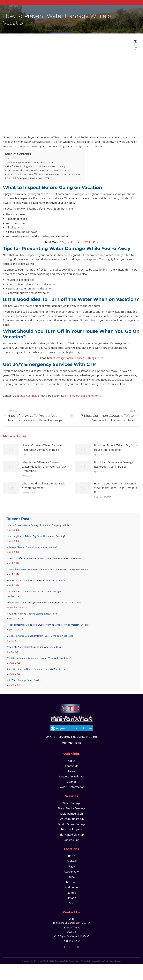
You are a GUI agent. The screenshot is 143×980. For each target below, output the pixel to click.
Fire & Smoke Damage (71, 808)
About (71, 761)
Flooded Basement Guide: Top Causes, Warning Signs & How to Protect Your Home (48, 625)
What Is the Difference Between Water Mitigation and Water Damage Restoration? (44, 467)
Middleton (71, 887)
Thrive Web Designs (113, 961)
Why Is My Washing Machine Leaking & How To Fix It (33, 614)
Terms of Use (41, 961)
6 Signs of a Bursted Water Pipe (79, 242)
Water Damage (72, 803)
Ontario (71, 898)
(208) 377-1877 (72, 927)
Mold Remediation (72, 814)
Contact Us (72, 766)
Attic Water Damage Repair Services (24, 680)
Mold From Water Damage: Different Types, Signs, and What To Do (40, 636)
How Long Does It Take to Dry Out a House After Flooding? (116, 447)
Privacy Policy (28, 961)
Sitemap (72, 782)
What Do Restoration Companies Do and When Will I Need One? (39, 658)
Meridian (72, 882)
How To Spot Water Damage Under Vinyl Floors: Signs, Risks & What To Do (116, 488)
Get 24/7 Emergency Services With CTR (28, 178)
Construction (71, 840)
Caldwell (72, 861)
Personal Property (72, 829)
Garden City (71, 872)
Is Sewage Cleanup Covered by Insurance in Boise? (32, 547)
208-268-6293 (72, 743)
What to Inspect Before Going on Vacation (30, 163)
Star (72, 903)
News (72, 771)
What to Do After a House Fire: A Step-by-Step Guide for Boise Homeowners (44, 558)
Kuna (72, 877)
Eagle (72, 866)
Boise (72, 856)
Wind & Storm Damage (72, 824)
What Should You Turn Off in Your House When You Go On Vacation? (45, 174)
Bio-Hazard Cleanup (72, 835)
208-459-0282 (71, 941)
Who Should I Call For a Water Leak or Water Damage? (43, 486)
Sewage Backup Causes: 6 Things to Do (79, 358)
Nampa (71, 893)
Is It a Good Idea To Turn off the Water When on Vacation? (39, 171)
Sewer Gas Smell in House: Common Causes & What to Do (36, 669)
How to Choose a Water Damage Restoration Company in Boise (42, 447)
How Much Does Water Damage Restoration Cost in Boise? (114, 464)
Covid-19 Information (71, 787)
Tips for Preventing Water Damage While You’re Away (36, 166)
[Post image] (11, 450)
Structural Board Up (72, 819)
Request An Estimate (72, 776)
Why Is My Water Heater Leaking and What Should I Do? (34, 647)
